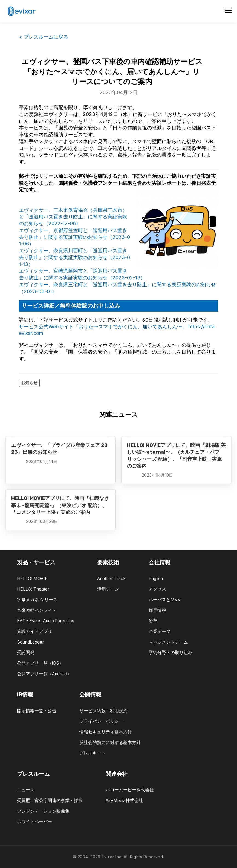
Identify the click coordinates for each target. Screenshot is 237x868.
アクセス (157, 589)
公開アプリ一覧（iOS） (40, 663)
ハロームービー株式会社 (130, 790)
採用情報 (157, 610)
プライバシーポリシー (101, 721)
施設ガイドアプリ (34, 631)
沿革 (153, 621)
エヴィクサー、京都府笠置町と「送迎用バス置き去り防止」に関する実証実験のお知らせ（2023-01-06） (74, 237)
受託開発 (26, 653)
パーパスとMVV (165, 600)
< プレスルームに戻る (44, 37)
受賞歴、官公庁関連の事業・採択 (50, 801)
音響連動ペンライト (37, 610)
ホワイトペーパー (34, 822)
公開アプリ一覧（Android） (44, 674)
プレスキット (93, 753)
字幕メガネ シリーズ (37, 600)
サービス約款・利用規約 (103, 711)
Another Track (111, 579)
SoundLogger (30, 642)
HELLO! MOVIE (32, 579)
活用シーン (108, 589)
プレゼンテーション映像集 (43, 811)
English (156, 579)
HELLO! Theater (33, 589)
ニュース (26, 790)
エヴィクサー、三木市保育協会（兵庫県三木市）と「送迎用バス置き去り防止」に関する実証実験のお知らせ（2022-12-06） (73, 217)
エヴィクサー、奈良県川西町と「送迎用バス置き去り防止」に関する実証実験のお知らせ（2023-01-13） (74, 257)
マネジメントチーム (168, 642)
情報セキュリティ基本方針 (106, 732)
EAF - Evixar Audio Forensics (46, 621)
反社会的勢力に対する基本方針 (110, 743)
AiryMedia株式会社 (124, 801)
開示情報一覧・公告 (37, 711)
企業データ (160, 631)
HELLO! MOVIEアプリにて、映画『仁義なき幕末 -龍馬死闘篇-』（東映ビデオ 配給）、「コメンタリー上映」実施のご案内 (60, 505)
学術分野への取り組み (170, 653)
